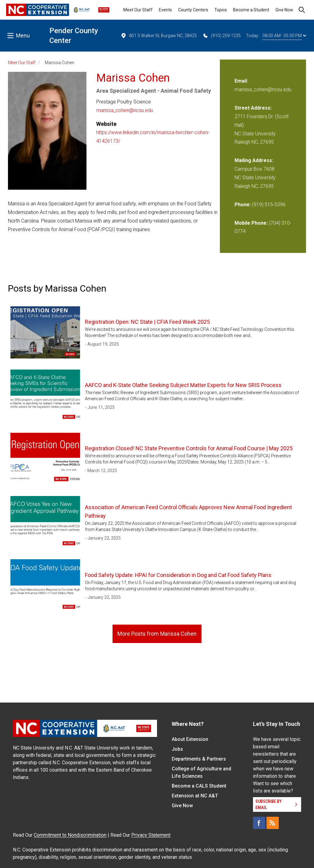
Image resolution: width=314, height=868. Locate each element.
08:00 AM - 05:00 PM (284, 36)
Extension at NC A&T (195, 796)
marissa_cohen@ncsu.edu (125, 110)
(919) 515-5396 (269, 205)
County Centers (193, 10)
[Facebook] (259, 823)
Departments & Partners (199, 759)
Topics (221, 10)
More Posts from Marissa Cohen (157, 634)
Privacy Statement (151, 835)
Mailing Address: (254, 160)
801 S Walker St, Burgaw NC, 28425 (159, 36)
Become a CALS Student (199, 786)
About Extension (190, 739)
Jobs (177, 749)
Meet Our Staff (138, 10)
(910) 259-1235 (222, 36)
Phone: (243, 205)
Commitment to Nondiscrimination (70, 835)
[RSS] (273, 823)
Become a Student (251, 10)
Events (165, 10)
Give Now (284, 10)
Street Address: (253, 108)
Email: (241, 81)
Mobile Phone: (251, 223)
